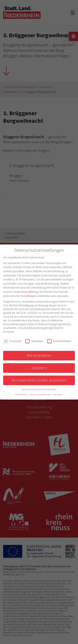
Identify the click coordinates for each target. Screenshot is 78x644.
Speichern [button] (39, 368)
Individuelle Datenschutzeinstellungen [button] (39, 389)
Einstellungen (29, 296)
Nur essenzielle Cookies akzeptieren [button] (39, 380)
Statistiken (34, 341)
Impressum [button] (58, 394)
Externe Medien (59, 341)
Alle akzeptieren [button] (39, 355)
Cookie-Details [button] (22, 394)
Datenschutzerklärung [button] (40, 394)
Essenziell (12, 341)
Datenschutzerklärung (25, 292)
